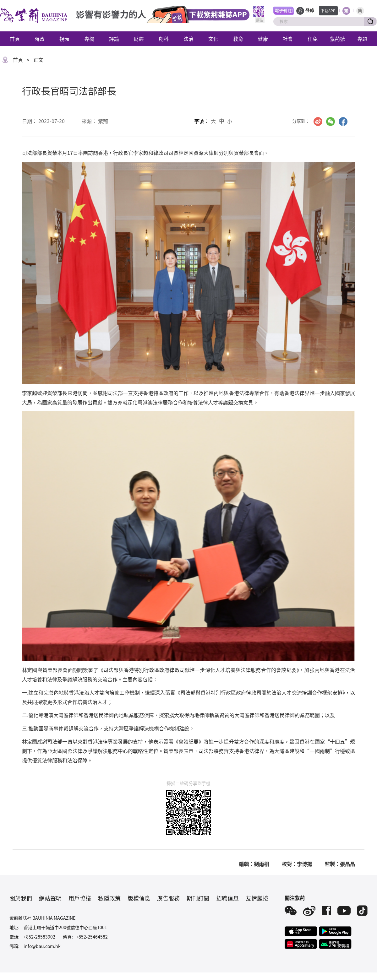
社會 (288, 39)
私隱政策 (109, 898)
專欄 (89, 39)
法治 (188, 39)
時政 (40, 39)
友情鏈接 (257, 898)
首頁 (15, 39)
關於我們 (21, 898)
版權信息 (139, 898)
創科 (164, 39)
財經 (139, 39)
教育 (238, 39)
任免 (313, 39)
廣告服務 (168, 898)
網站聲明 (50, 898)
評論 (114, 39)
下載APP (328, 11)
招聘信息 (227, 898)
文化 (213, 39)
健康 (263, 39)
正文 (38, 60)
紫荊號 (337, 39)
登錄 (310, 11)
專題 (362, 39)
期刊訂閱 (198, 898)
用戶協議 (80, 898)
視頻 (64, 39)
